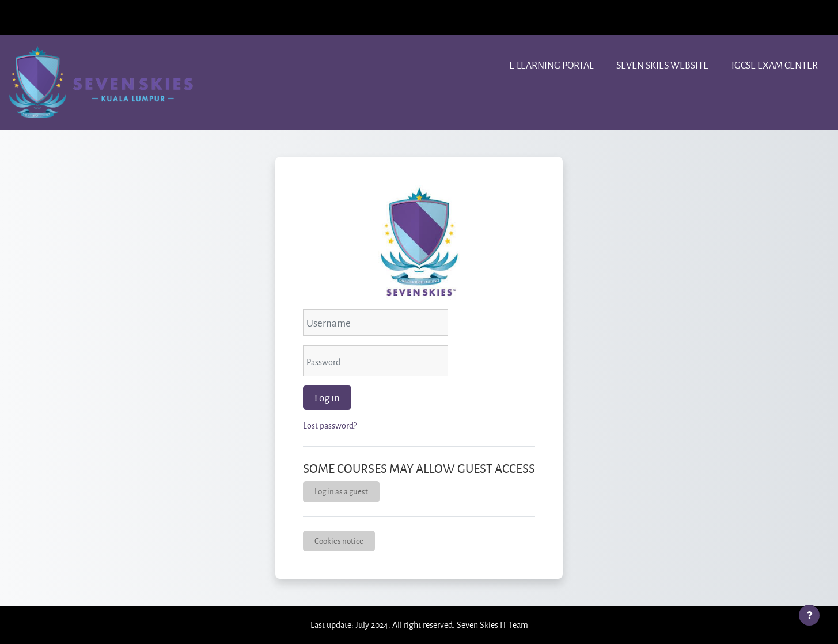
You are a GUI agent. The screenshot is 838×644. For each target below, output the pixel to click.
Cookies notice (339, 541)
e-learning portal (551, 65)
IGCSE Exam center (775, 65)
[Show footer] (809, 615)
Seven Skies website (662, 65)
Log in (327, 397)
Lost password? (330, 425)
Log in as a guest (341, 491)
